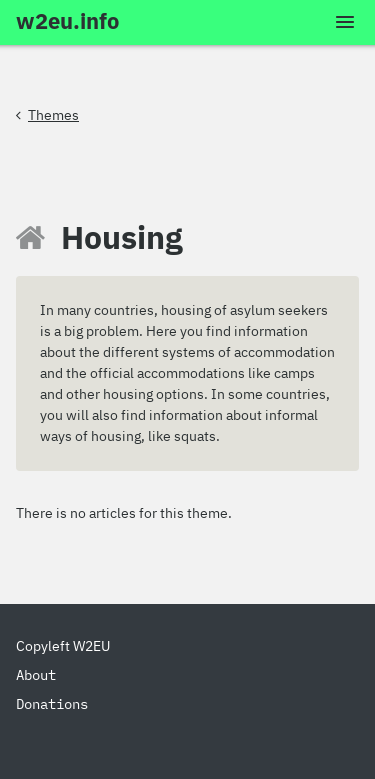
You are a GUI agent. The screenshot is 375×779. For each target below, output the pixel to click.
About (36, 675)
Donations (52, 704)
